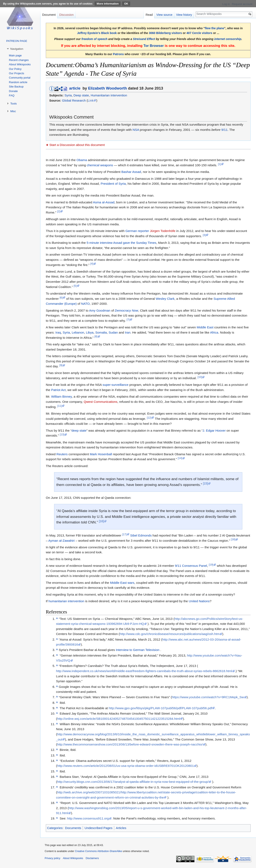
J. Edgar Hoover (214, 430)
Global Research (74, 100)
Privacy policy (53, 858)
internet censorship (228, 39)
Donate (13, 91)
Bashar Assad (131, 172)
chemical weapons (100, 165)
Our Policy (15, 69)
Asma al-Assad (104, 202)
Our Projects (16, 73)
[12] (149, 418)
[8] (96, 336)
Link (91, 100)
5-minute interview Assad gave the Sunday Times (121, 243)
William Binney (62, 396)
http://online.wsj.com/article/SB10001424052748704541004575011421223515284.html (119, 719)
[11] (60, 406)
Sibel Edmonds (141, 535)
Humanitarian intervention (109, 95)
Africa (214, 332)
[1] (220, 164)
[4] (92, 264)
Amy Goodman (100, 310)
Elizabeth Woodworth (107, 88)
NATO (85, 304)
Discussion (66, 15)
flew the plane (214, 28)
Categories (55, 828)
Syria (68, 95)
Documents (73, 828)
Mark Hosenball (101, 454)
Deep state (81, 95)
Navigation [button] (17, 49)
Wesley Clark (165, 299)
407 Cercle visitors (199, 33)
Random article (18, 82)
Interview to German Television (138, 650)
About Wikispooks (20, 64)
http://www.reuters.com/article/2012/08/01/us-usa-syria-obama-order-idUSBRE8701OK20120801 (125, 766)
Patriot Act (58, 390)
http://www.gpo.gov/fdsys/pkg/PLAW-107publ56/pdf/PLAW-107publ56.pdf (161, 708)
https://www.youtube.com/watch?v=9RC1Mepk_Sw (208, 697)
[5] (75, 286)
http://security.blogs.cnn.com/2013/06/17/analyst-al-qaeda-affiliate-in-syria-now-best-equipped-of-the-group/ (133, 782)
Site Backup (16, 87)
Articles (121, 828)
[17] (124, 534)
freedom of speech (94, 39)
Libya (90, 332)
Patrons (118, 54)
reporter (143, 231)
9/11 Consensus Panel (191, 566)
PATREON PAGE (17, 41)
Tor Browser (154, 46)
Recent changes (19, 60)
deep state (79, 430)
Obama (82, 160)
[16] (101, 521)
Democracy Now (127, 310)
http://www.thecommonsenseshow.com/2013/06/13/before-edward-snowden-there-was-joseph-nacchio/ (130, 744)
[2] (59, 211)
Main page (15, 55)
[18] (233, 539)
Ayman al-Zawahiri (61, 541)
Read (149, 15)
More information (108, 4)
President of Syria (113, 184)
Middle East (205, 327)
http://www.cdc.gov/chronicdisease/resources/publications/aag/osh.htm (170, 634)
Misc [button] (13, 111)
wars (131, 583)
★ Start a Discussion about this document (75, 145)
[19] (211, 565)
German (131, 231)
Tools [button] (14, 104)
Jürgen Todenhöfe (163, 231)
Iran (128, 332)
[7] (128, 320)
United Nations (199, 601)
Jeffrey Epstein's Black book (97, 33)
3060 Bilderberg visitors (165, 33)
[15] (205, 483)
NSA (136, 130)
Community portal (20, 78)
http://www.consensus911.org (88, 818)
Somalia (101, 332)
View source (164, 15)
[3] (204, 235)
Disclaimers (92, 858)
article (75, 88)
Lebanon (78, 332)
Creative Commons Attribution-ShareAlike (98, 851)
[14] (180, 458)
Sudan (113, 332)
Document (49, 15)
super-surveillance (116, 385)
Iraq (58, 332)
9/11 (224, 130)
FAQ (12, 95)
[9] (61, 365)
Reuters (62, 454)
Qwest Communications (101, 402)
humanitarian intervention (66, 601)
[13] (62, 434)
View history (184, 15)
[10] (200, 377)
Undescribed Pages (98, 828)
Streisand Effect (144, 39)
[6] (61, 298)
